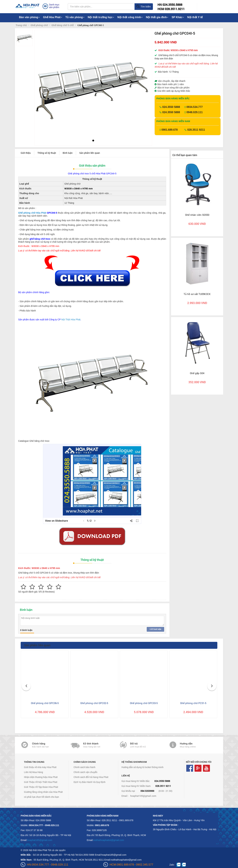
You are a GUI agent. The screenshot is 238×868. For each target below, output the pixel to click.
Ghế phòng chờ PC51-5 (193, 703)
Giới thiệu (26, 153)
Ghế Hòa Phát (53, 17)
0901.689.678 (170, 130)
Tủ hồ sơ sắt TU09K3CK (197, 294)
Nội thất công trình (130, 17)
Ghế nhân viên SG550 (197, 215)
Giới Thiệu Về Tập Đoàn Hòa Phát (41, 787)
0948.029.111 (195, 112)
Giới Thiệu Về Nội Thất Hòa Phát (41, 782)
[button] (40, 81)
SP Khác (178, 17)
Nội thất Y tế (195, 17)
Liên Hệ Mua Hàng (33, 772)
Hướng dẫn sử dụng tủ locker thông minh (142, 767)
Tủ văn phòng (75, 17)
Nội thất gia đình (157, 17)
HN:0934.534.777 (38, 865)
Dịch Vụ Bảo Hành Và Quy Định (89, 782)
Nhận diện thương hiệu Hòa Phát (41, 777)
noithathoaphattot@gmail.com (109, 840)
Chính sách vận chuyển (85, 772)
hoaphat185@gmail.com (143, 796)
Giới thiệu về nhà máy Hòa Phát (40, 767)
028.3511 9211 (196, 130)
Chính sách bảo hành (84, 767)
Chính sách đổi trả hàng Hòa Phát (91, 777)
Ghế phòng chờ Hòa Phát (32, 213)
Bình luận (68, 153)
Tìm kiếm (144, 7)
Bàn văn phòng (29, 17)
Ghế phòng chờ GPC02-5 (94, 703)
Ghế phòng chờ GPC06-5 (45, 703)
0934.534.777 (195, 107)
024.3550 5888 (171, 107)
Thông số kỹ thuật (47, 153)
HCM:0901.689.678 (122, 865)
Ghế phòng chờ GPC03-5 (144, 703)
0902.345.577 (145, 865)
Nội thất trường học (101, 17)
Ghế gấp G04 (197, 373)
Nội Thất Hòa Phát (71, 320)
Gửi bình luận (155, 629)
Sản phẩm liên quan (90, 153)
